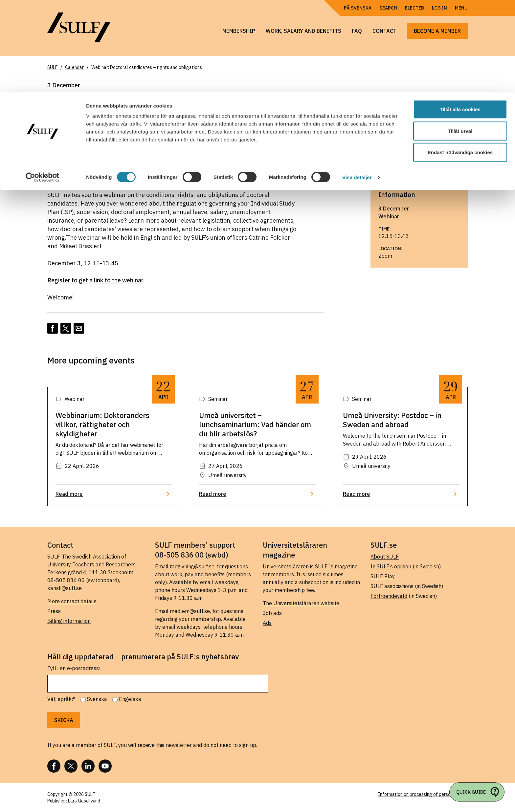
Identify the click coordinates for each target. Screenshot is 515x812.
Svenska (97, 699)
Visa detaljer (357, 85)
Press (54, 611)
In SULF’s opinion (391, 566)
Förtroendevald (389, 596)
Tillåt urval (460, 39)
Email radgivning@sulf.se (185, 566)
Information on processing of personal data (423, 794)
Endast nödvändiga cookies (460, 60)
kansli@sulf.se (65, 588)
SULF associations (392, 586)
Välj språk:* (61, 699)
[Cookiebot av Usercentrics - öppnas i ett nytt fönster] (43, 85)
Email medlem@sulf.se (182, 611)
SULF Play (383, 576)
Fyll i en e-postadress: (74, 668)
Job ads (272, 613)
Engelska (130, 699)
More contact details (72, 601)
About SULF (385, 557)
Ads (267, 623)
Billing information (69, 621)
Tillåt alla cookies (460, 17)
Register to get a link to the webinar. (96, 280)
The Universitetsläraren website (301, 603)
